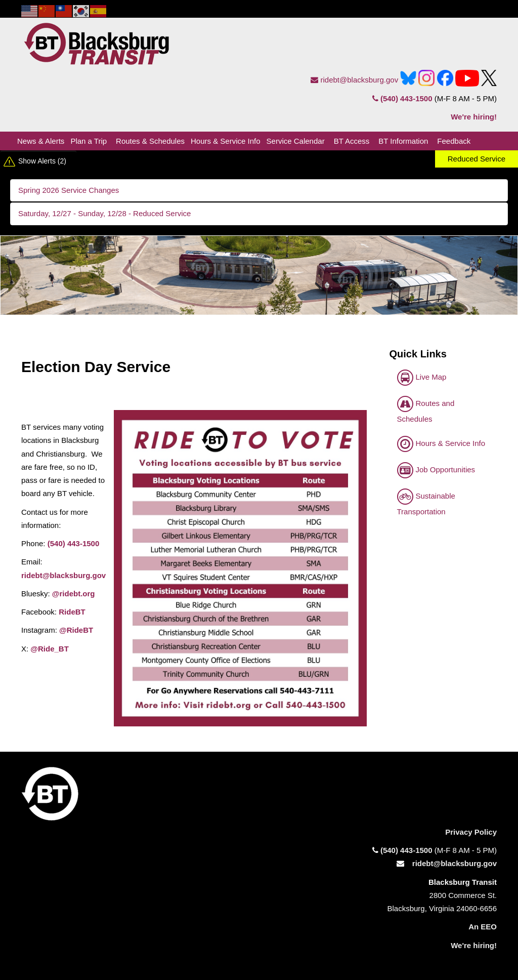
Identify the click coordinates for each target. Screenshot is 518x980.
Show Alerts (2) (42, 161)
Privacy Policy (471, 832)
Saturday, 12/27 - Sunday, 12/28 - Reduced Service (104, 213)
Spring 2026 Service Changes (69, 190)
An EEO (483, 927)
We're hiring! (474, 117)
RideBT (72, 612)
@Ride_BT (49, 649)
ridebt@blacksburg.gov (354, 80)
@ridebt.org (74, 594)
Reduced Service (477, 159)
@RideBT (76, 630)
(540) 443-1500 (402, 98)
